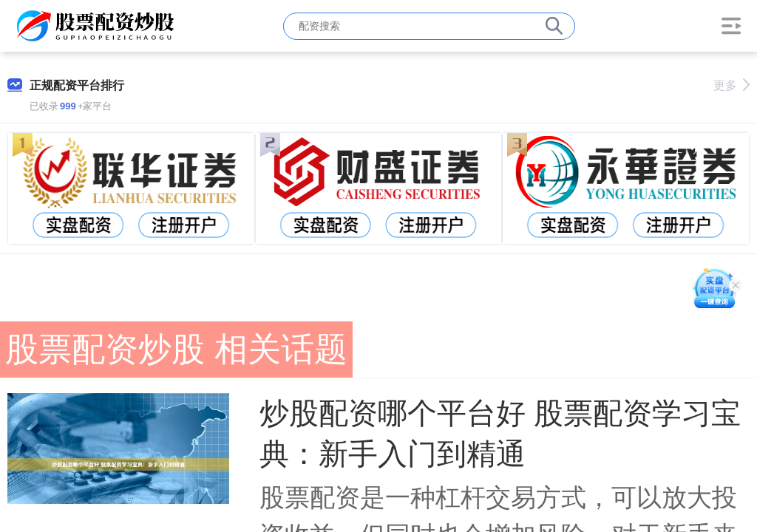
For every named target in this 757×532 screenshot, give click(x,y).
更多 (731, 85)
